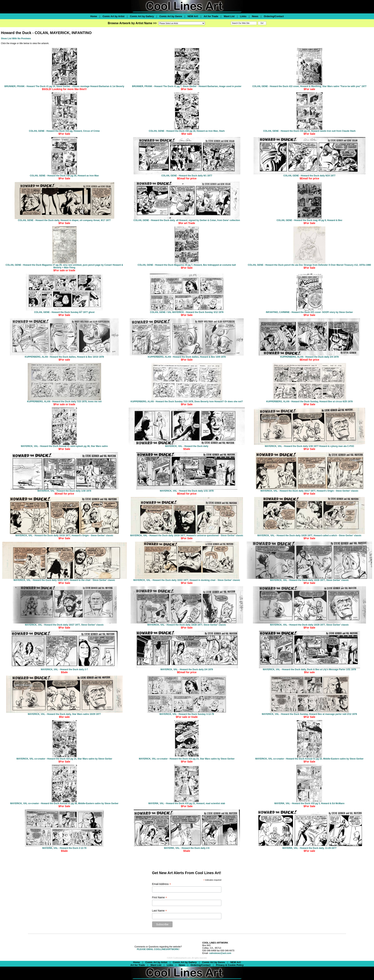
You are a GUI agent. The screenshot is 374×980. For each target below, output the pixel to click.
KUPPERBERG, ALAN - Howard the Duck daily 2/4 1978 (309, 357)
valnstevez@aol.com (220, 953)
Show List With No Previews (16, 39)
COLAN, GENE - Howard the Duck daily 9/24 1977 (309, 176)
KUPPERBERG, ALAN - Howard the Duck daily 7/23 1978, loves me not (64, 402)
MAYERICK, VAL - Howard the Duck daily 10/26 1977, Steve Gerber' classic (309, 580)
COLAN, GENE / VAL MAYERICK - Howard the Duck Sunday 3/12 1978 (187, 312)
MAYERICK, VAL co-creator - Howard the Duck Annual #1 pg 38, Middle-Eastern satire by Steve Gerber (64, 803)
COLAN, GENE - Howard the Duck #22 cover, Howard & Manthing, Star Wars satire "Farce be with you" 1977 (309, 86)
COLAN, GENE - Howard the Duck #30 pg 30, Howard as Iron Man (64, 176)
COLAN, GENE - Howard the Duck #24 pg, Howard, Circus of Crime (64, 131)
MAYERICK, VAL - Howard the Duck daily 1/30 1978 (64, 491)
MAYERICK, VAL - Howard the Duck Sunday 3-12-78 (187, 714)
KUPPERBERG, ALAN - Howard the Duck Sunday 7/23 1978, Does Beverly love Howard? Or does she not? (187, 402)
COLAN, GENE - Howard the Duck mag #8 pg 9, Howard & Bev (309, 220)
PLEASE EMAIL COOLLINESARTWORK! (158, 949)
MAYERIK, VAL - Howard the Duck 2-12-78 (64, 848)
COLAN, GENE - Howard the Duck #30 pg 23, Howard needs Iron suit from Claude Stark (309, 131)
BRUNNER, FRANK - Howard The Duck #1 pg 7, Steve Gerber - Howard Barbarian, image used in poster (187, 86)
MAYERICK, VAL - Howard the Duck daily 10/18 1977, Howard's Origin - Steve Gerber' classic (64, 535)
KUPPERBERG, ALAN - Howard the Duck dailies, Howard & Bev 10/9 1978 (187, 357)
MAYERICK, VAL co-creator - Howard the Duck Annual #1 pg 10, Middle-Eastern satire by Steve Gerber (309, 759)
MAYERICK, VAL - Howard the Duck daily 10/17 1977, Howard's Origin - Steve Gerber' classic (309, 491)
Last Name (160, 911)
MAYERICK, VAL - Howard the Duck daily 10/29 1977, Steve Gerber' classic (309, 625)
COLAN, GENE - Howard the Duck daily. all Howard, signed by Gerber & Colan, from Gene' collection (187, 220)
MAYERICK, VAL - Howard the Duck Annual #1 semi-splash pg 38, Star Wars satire (64, 446)
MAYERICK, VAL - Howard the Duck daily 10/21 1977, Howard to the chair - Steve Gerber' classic (64, 580)
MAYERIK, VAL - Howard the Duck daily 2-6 (187, 848)
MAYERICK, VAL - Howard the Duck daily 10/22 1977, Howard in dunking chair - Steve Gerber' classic (187, 580)
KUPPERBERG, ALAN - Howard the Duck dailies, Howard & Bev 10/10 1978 (64, 357)
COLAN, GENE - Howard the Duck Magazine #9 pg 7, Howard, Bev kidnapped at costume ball (187, 265)
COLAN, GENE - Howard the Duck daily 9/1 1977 (187, 176)
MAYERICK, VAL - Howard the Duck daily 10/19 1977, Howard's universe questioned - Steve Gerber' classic (187, 535)
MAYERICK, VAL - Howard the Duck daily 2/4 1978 (187, 669)
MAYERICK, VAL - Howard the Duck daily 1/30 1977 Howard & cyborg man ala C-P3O (309, 446)
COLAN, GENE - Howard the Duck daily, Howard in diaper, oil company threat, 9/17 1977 (64, 220)
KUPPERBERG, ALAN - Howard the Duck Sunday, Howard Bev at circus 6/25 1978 (309, 402)
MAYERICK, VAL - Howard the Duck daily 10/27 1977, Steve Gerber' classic (64, 625)
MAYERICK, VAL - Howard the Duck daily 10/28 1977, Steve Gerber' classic (187, 625)
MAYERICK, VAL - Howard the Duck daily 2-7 (64, 669)
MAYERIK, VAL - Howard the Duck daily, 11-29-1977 (309, 848)
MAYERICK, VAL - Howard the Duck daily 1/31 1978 (187, 491)
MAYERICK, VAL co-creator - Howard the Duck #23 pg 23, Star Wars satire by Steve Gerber (187, 759)
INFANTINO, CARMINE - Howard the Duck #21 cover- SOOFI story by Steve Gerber (309, 312)
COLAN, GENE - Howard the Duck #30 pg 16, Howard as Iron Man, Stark (187, 131)
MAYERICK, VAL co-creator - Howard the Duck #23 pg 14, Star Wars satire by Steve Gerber (64, 759)
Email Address (162, 884)
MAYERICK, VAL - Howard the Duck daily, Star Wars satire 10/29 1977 (64, 714)
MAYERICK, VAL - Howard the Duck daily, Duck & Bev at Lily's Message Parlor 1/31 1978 (309, 669)
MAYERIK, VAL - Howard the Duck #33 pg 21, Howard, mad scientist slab (187, 803)
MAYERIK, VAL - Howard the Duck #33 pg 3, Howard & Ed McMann (309, 803)
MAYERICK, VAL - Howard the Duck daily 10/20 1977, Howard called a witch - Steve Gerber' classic (309, 535)
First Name (160, 897)
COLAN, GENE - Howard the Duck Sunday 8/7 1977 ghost (64, 312)
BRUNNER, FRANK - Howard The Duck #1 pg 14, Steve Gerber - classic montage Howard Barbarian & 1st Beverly (64, 86)
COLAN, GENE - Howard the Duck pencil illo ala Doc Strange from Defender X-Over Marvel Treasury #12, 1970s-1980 (309, 265)
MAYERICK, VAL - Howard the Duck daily (187, 446)
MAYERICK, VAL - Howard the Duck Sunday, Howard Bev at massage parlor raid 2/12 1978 (309, 714)
